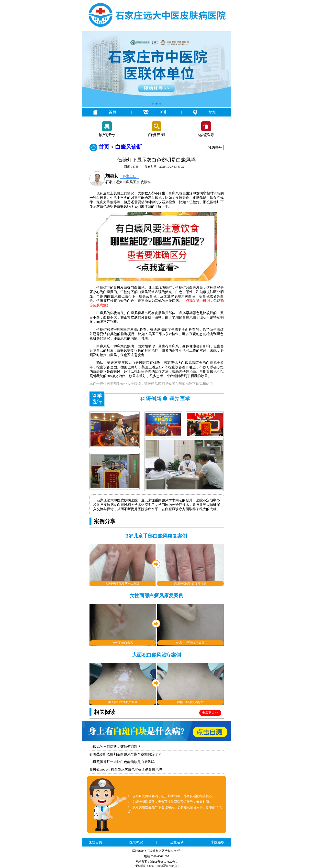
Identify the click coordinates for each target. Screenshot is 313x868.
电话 (162, 112)
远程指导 (206, 135)
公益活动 (177, 842)
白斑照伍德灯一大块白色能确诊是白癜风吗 (122, 762)
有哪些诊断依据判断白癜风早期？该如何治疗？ (125, 754)
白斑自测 (156, 135)
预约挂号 (107, 135)
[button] (153, 104)
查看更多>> (210, 713)
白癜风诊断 (129, 147)
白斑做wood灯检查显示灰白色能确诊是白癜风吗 (126, 769)
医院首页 (95, 842)
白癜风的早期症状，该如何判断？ (115, 747)
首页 (112, 112)
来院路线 (218, 842)
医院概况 (136, 842)
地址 (212, 112)
